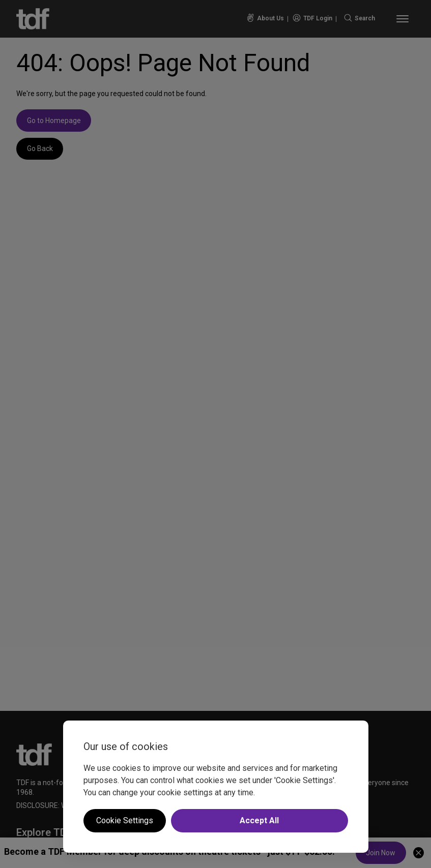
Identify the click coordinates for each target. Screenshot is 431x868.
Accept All (259, 820)
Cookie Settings (125, 820)
